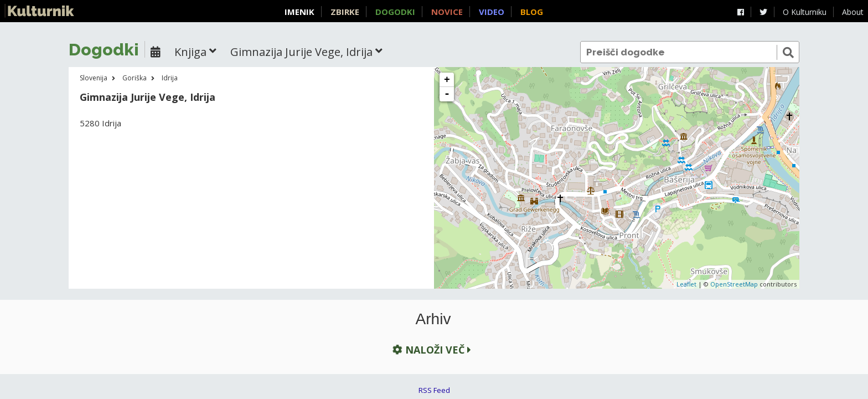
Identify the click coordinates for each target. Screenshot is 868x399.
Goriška (135, 78)
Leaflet (686, 284)
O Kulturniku (805, 12)
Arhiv (433, 319)
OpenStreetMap (734, 284)
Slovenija (94, 78)
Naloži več (431, 350)
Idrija (170, 78)
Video (492, 12)
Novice (447, 12)
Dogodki (395, 12)
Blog (532, 12)
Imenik (299, 12)
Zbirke (345, 12)
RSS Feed (434, 390)
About (853, 12)
